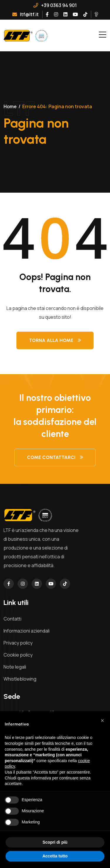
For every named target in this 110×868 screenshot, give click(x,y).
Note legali (15, 667)
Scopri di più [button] (55, 842)
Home (10, 106)
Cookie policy (18, 655)
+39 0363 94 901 (55, 5)
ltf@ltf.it (26, 14)
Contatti (12, 619)
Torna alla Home (55, 340)
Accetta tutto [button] (55, 856)
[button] (102, 720)
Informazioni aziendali (27, 631)
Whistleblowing (20, 679)
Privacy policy (18, 643)
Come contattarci (55, 457)
